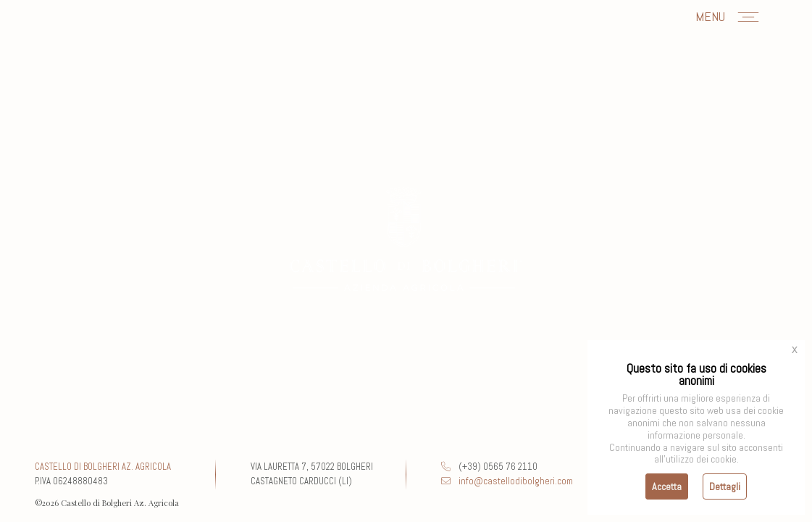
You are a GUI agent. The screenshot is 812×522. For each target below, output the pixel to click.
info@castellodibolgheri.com (507, 481)
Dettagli (725, 486)
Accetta (667, 486)
